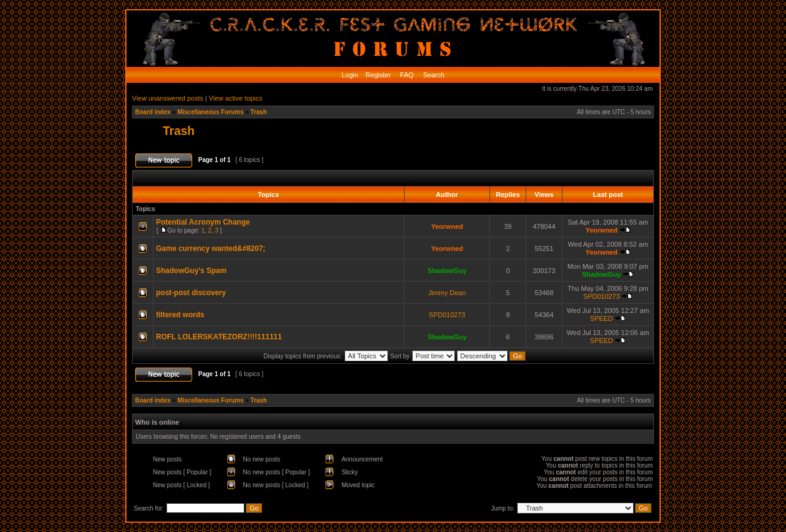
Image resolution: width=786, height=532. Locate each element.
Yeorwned (447, 226)
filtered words (180, 315)
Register (377, 75)
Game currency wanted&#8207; (211, 249)
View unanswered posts (168, 98)
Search (433, 75)
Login (350, 75)
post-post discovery (191, 293)
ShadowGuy (447, 271)
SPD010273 (601, 296)
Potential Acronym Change (203, 222)
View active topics (235, 98)
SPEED (601, 318)
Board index (153, 112)
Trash (259, 112)
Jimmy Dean (447, 293)
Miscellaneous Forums (211, 112)
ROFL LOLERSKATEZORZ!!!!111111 (219, 337)
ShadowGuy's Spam (191, 271)
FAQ (406, 75)
